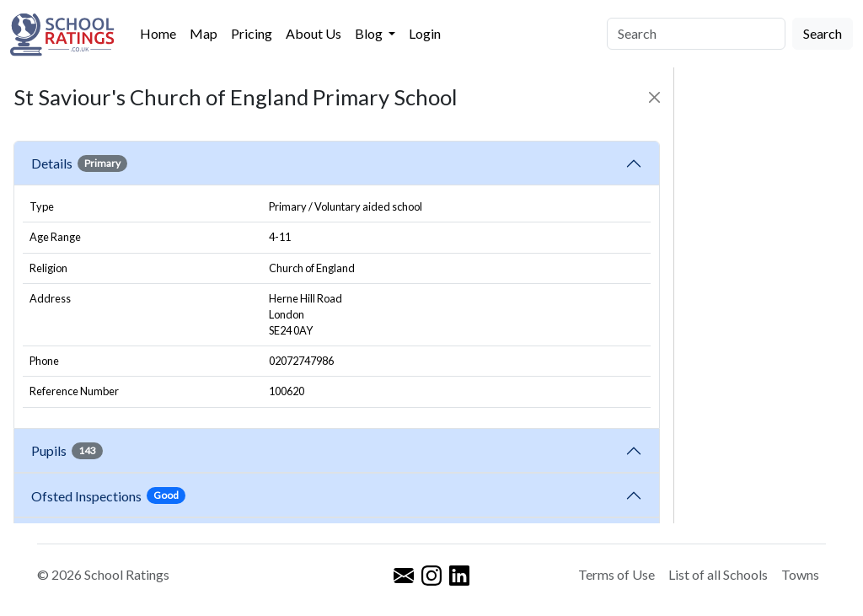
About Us (314, 33)
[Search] (696, 34)
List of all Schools (718, 574)
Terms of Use (616, 574)
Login (425, 33)
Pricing (252, 33)
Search (823, 33)
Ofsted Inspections (108, 495)
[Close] (654, 97)
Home (158, 33)
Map (204, 33)
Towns (800, 574)
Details (79, 163)
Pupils (67, 451)
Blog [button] (370, 33)
